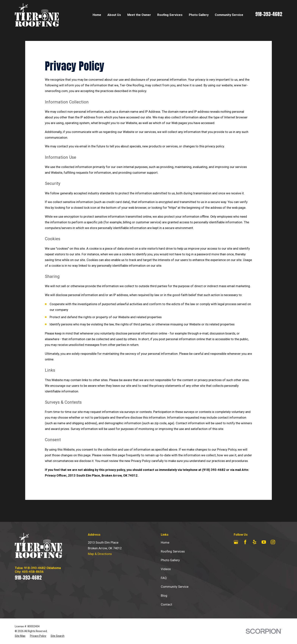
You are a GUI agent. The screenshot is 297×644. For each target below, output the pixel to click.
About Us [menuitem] (114, 15)
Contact (166, 605)
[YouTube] (264, 542)
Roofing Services (173, 551)
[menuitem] (20, 636)
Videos (166, 569)
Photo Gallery (170, 560)
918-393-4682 (269, 14)
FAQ (164, 578)
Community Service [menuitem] (229, 15)
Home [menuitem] (97, 15)
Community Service (175, 587)
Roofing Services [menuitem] (170, 15)
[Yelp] (254, 542)
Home (165, 543)
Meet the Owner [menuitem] (139, 15)
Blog (164, 596)
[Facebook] (245, 542)
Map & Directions (100, 554)
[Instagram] (273, 542)
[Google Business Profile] (236, 542)
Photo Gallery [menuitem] (199, 15)
